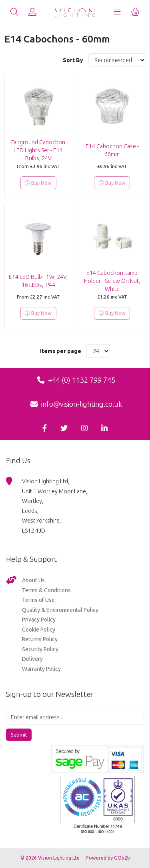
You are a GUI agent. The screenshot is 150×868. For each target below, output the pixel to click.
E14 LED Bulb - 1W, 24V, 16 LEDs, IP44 (38, 281)
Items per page (61, 351)
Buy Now (38, 183)
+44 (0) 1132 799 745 (76, 380)
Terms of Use (38, 600)
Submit (19, 735)
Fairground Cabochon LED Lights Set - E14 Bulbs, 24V (38, 150)
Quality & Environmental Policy (60, 610)
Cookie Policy (39, 630)
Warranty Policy (41, 669)
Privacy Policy (39, 620)
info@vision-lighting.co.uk (76, 404)
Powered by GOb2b (108, 858)
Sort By (74, 60)
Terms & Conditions (46, 590)
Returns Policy (40, 639)
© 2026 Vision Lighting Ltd (51, 858)
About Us (33, 580)
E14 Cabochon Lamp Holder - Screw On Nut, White (112, 281)
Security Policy (40, 649)
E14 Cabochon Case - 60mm (112, 150)
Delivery (32, 659)
